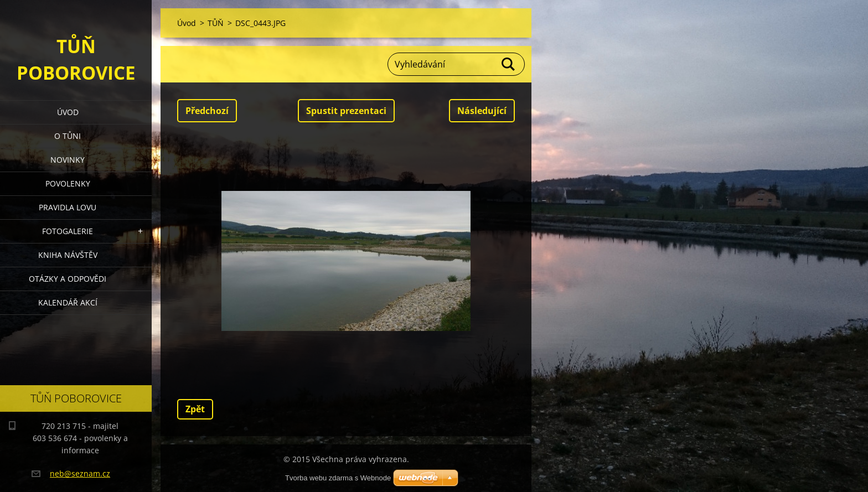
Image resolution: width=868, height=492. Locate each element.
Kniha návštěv (68, 255)
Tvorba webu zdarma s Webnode (338, 478)
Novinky (68, 160)
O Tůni (68, 136)
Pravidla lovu (68, 207)
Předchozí (207, 111)
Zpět (195, 409)
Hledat (509, 64)
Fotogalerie (68, 231)
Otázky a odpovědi (68, 279)
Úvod (68, 112)
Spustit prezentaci (346, 111)
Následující (482, 111)
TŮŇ (216, 23)
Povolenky (68, 183)
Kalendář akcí (68, 302)
